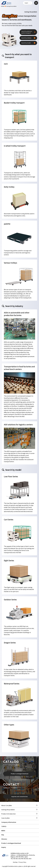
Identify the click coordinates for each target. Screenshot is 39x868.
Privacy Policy (22, 862)
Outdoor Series (10, 600)
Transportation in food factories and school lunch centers (19, 368)
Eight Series (9, 560)
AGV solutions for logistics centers (18, 425)
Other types (9, 725)
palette (7, 224)
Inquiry (4, 847)
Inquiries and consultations (19, 797)
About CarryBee (7, 805)
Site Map (15, 862)
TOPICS (4, 826)
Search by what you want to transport (27, 32)
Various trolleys (10, 263)
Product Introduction (8, 814)
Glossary (4, 839)
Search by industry (26, 38)
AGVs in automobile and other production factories (17, 314)
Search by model (26, 43)
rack (6, 64)
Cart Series (9, 520)
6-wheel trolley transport (15, 146)
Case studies (5, 818)
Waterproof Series (12, 684)
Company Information (9, 822)
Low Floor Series (11, 476)
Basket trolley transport (14, 103)
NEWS (3, 831)
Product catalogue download (20, 774)
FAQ (3, 835)
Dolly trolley (9, 187)
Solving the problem (8, 810)
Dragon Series (10, 643)
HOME (2, 6)
